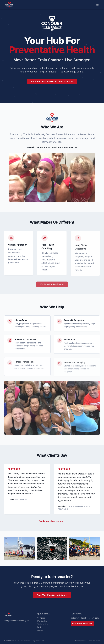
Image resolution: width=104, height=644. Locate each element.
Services (41, 618)
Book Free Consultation (82, 624)
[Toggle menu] (97, 5)
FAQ (39, 627)
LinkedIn (95, 618)
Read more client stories (52, 522)
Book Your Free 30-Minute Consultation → (52, 82)
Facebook (85, 618)
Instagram (75, 618)
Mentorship (42, 621)
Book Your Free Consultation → (52, 596)
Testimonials (43, 624)
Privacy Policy (80, 641)
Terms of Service (94, 641)
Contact (41, 630)
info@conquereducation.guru (16, 621)
